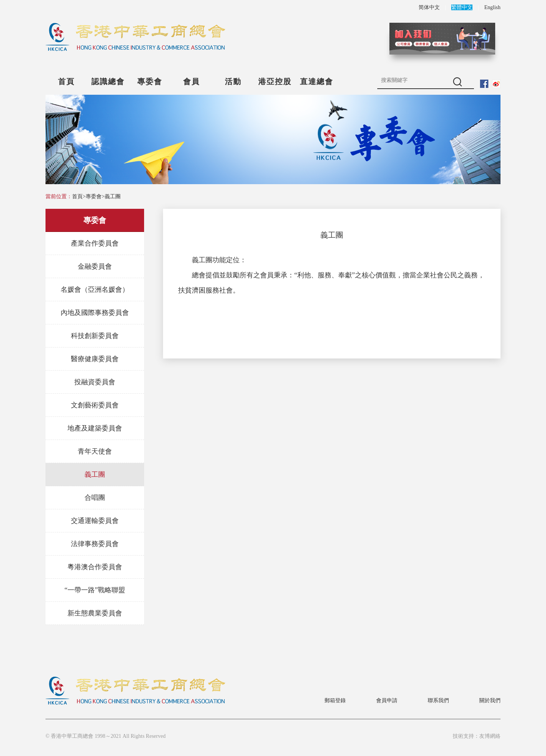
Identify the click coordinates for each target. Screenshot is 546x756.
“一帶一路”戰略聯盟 (95, 590)
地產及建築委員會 (95, 428)
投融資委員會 (95, 382)
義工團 (113, 196)
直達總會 (317, 81)
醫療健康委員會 (95, 359)
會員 (191, 81)
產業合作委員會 (95, 243)
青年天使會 (95, 451)
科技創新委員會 (95, 336)
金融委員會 (95, 266)
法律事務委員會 (95, 544)
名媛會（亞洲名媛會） (95, 290)
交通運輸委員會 (95, 521)
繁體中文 (462, 7)
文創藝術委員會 (95, 405)
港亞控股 (275, 81)
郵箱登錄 (335, 700)
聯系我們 (438, 700)
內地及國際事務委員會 (95, 313)
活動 (233, 81)
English (492, 7)
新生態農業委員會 (95, 613)
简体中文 (429, 7)
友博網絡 (490, 736)
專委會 (150, 81)
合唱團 (95, 498)
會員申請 (387, 700)
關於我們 (490, 700)
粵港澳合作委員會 (95, 567)
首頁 (66, 81)
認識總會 (108, 81)
